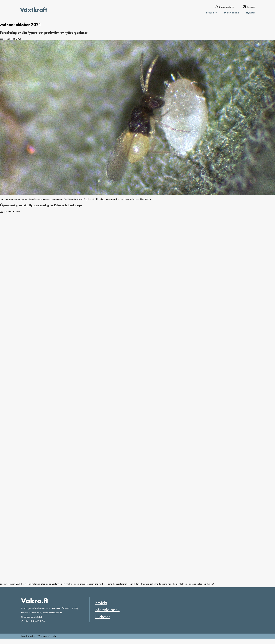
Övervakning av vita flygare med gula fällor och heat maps (41, 205)
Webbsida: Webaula (47, 636)
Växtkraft (34, 10)
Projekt (212, 13)
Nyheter (251, 13)
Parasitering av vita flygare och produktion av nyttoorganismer (44, 33)
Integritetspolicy (28, 636)
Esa (2, 39)
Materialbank (232, 13)
